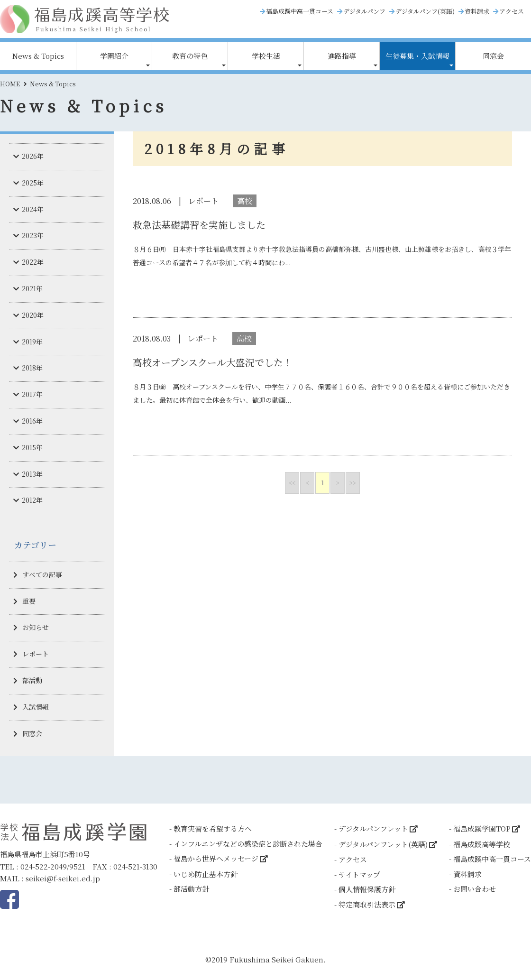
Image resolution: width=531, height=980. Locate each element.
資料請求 (477, 11)
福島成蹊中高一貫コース (300, 11)
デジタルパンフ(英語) (425, 11)
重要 (29, 601)
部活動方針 (191, 889)
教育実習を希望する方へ (213, 828)
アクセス (512, 11)
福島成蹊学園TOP (482, 828)
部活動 (32, 680)
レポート (36, 654)
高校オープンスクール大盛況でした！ (213, 362)
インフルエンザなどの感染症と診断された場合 (248, 844)
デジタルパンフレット (373, 828)
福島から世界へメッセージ (216, 858)
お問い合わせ (475, 889)
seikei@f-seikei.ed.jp (63, 878)
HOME (10, 84)
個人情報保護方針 (367, 889)
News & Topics (38, 56)
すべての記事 (42, 574)
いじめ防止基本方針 (206, 874)
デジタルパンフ (364, 11)
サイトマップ (359, 874)
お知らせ (36, 627)
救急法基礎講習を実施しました (199, 225)
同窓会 (493, 56)
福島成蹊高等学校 (482, 844)
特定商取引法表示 (367, 904)
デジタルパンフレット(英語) (383, 844)
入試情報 (36, 707)
